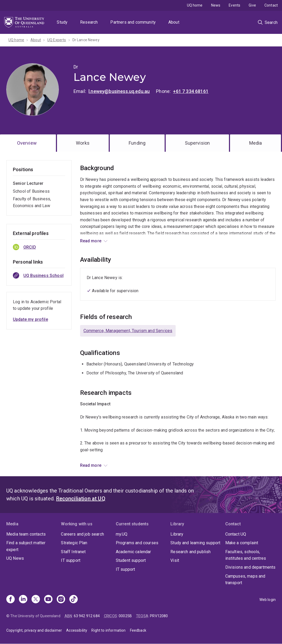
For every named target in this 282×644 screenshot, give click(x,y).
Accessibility (77, 630)
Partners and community (133, 22)
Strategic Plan (74, 543)
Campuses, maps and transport (245, 580)
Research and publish (190, 552)
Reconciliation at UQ (81, 499)
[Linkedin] (23, 600)
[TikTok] (74, 600)
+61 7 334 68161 (191, 91)
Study (62, 22)
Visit (175, 560)
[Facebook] (11, 600)
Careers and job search (82, 534)
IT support (71, 560)
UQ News (15, 558)
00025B (125, 616)
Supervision (197, 143)
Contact (271, 5)
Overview (27, 143)
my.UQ (122, 534)
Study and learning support (195, 543)
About (174, 22)
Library (177, 534)
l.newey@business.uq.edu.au (119, 91)
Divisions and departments (250, 567)
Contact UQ (236, 534)
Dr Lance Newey (86, 40)
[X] (36, 600)
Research (89, 22)
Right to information (108, 630)
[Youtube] (48, 600)
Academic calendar (134, 552)
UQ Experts (57, 40)
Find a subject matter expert (26, 546)
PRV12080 (159, 616)
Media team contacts (26, 534)
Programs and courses (137, 543)
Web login (268, 600)
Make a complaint (242, 543)
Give (252, 5)
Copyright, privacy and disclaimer (34, 630)
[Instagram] (61, 600)
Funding (137, 143)
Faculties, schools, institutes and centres (246, 555)
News (216, 5)
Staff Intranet (73, 552)
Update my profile (30, 319)
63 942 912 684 (87, 616)
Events (234, 5)
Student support (131, 560)
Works (83, 143)
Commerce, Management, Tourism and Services (128, 331)
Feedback (138, 630)
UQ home (195, 5)
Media (256, 143)
